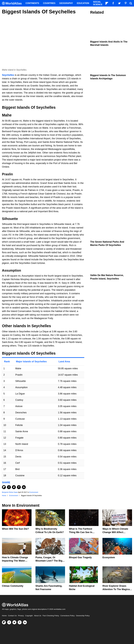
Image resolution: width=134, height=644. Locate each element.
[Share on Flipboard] (4, 487)
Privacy (21, 616)
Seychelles (8, 75)
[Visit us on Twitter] (14, 622)
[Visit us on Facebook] (9, 622)
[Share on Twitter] (14, 487)
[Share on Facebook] (9, 487)
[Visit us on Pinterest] (20, 622)
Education (83, 3)
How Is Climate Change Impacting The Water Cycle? (15, 561)
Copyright (29, 616)
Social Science (98, 3)
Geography (66, 3)
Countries (49, 3)
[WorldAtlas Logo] (13, 3)
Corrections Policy (67, 616)
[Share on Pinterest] (19, 487)
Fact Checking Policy (51, 616)
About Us (38, 616)
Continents (32, 3)
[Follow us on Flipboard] (4, 622)
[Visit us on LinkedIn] (25, 622)
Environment (34, 492)
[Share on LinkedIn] (24, 487)
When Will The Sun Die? (15, 529)
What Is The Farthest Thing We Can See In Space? (81, 532)
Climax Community (13, 586)
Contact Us (12, 616)
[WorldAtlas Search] (131, 3)
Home (4, 616)
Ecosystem (109, 557)
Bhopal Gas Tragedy (80, 557)
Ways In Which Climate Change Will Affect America (115, 532)
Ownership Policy (83, 616)
